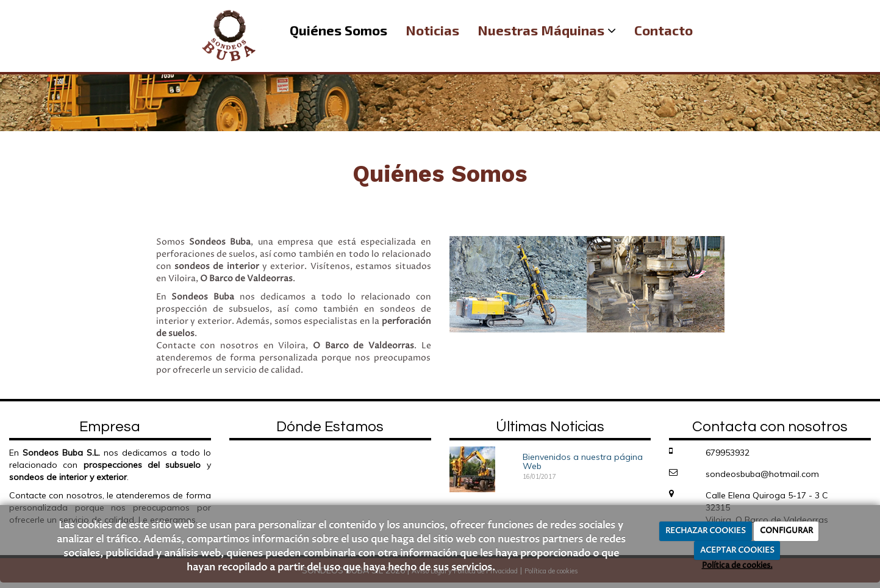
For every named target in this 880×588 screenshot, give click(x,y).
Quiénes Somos (338, 30)
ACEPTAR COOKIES (737, 550)
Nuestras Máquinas (547, 30)
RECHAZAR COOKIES (706, 531)
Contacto (664, 30)
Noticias (432, 30)
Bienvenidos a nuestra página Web (583, 461)
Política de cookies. (737, 565)
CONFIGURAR (786, 531)
